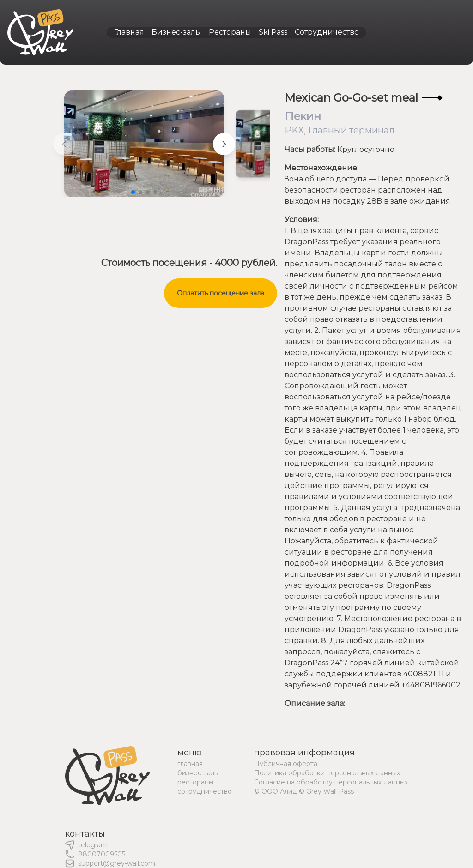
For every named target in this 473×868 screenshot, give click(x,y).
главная (190, 764)
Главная (129, 32)
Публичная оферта (286, 764)
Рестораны (230, 32)
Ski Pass (273, 32)
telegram (93, 845)
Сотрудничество (327, 32)
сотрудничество (205, 791)
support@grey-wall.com (117, 863)
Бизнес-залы (176, 32)
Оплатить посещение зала (221, 293)
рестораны (195, 782)
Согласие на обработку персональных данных (331, 782)
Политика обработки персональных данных (327, 773)
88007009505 (102, 854)
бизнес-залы (198, 773)
